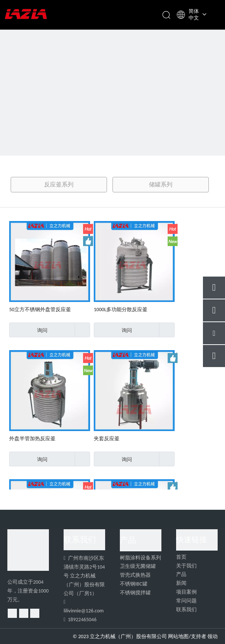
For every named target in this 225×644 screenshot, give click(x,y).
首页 (181, 557)
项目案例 (186, 592)
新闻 (181, 583)
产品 (181, 574)
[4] (28, 550)
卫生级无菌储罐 (138, 566)
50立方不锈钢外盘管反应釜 (40, 309)
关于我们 (186, 566)
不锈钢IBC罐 (134, 584)
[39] (113, 113)
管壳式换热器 (135, 575)
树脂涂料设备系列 (140, 558)
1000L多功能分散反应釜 (121, 309)
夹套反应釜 (107, 439)
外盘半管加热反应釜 (32, 439)
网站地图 (178, 636)
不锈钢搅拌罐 (135, 593)
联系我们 (186, 610)
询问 (28, 330)
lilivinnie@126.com (84, 611)
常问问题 (186, 601)
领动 (213, 636)
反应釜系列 (59, 184)
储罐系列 (161, 184)
